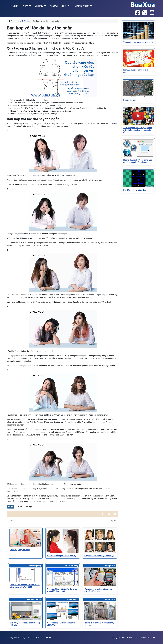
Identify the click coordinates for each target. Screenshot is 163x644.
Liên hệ (48, 638)
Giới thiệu (22, 638)
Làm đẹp (29, 507)
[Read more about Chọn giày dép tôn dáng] (25, 538)
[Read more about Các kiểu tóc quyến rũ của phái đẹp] (63, 541)
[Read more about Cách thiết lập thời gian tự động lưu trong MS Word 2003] (63, 577)
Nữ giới (11, 507)
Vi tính (25, 6)
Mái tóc (19, 507)
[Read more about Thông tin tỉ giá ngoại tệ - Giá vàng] (138, 31)
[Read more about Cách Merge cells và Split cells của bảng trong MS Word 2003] (25, 575)
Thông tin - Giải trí (81, 6)
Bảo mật (40, 638)
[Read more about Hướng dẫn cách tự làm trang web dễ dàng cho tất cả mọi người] (138, 148)
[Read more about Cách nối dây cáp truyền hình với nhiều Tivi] (63, 611)
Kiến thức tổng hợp (58, 6)
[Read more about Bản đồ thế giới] (138, 88)
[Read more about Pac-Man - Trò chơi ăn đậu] (138, 178)
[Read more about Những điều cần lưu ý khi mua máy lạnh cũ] (100, 611)
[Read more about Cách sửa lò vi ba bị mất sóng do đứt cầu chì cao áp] (100, 577)
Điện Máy (39, 6)
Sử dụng (31, 638)
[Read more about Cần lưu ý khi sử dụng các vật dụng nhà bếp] (25, 611)
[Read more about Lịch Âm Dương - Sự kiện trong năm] (138, 58)
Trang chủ (14, 6)
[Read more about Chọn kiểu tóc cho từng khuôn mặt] (100, 541)
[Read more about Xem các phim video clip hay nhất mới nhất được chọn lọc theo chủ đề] (138, 116)
